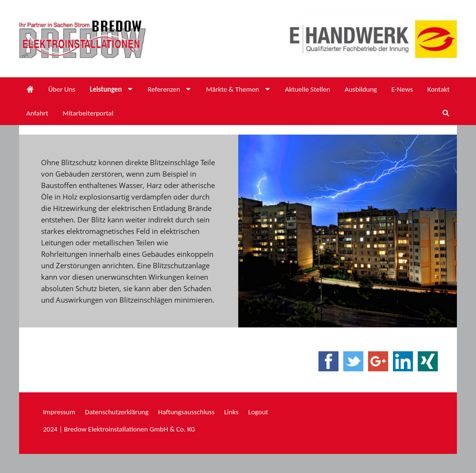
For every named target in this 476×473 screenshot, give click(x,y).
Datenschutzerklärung (117, 412)
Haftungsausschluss (186, 412)
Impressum (59, 412)
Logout (258, 412)
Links (231, 412)
